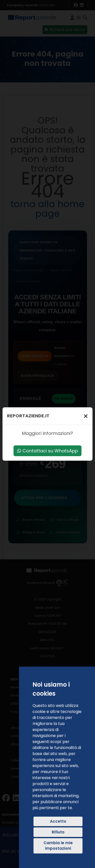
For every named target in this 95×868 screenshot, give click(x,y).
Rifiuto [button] (58, 832)
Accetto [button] (58, 821)
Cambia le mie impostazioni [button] (58, 846)
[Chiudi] (86, 416)
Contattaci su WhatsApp (48, 451)
